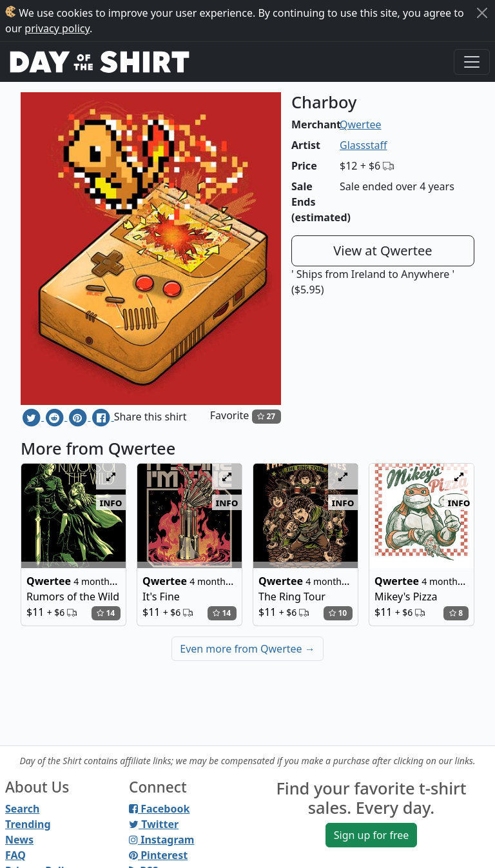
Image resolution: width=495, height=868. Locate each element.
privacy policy (57, 28)
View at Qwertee (383, 251)
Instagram (161, 840)
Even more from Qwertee (247, 649)
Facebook (159, 809)
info (111, 502)
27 (266, 416)
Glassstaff (364, 145)
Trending (28, 824)
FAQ (15, 855)
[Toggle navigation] (472, 62)
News (19, 840)
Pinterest (158, 855)
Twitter (154, 824)
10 (338, 613)
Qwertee (361, 124)
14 (106, 613)
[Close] (482, 13)
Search (22, 809)
